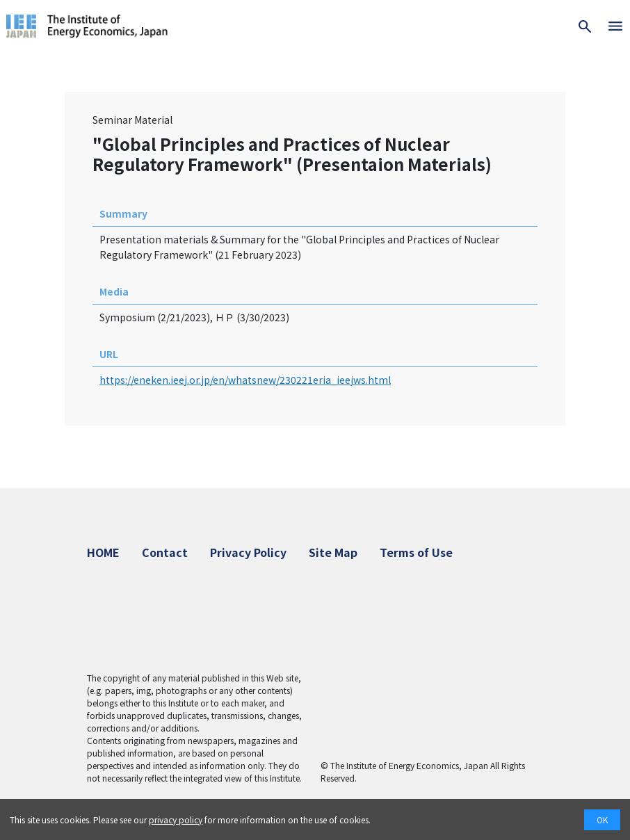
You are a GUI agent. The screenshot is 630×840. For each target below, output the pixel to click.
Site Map (333, 552)
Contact (165, 552)
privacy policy (176, 819)
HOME (103, 552)
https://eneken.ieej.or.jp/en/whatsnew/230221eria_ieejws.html (245, 380)
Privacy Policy (248, 552)
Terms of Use (416, 552)
